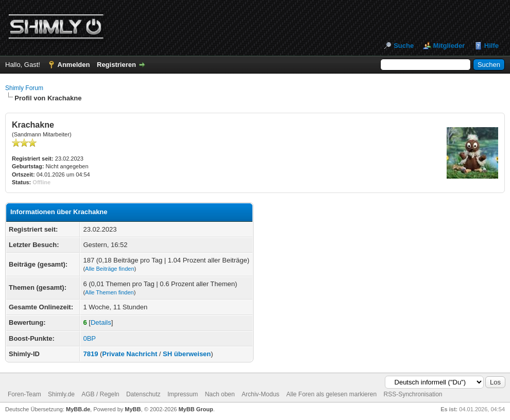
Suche (404, 46)
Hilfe (491, 46)
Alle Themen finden (109, 292)
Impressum (183, 394)
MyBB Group (195, 409)
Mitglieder (449, 46)
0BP (89, 338)
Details (101, 322)
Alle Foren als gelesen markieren (331, 394)
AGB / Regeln (100, 394)
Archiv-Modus (260, 394)
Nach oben (220, 394)
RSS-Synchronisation (413, 394)
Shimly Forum (24, 88)
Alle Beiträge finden (109, 269)
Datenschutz (143, 394)
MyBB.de (78, 409)
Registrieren (116, 65)
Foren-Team (24, 394)
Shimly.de (61, 394)
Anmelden (74, 65)
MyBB (133, 409)
